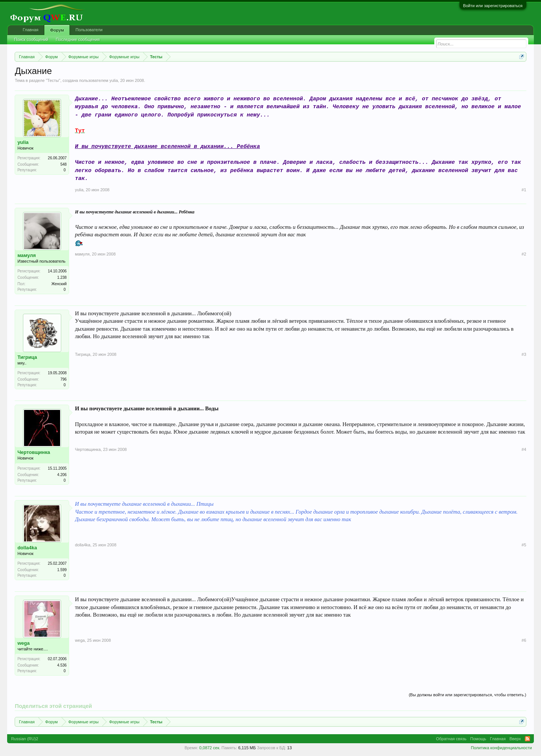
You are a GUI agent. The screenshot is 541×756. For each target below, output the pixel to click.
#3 (524, 354)
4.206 (62, 475)
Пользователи (89, 30)
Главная (30, 30)
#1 (524, 190)
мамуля (26, 255)
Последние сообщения (78, 39)
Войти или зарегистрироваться (493, 6)
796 (64, 379)
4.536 (62, 665)
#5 (524, 545)
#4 (524, 449)
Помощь (478, 739)
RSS (527, 739)
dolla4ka (27, 548)
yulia (114, 80)
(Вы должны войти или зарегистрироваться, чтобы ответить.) (468, 695)
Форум (57, 30)
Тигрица (27, 357)
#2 (524, 254)
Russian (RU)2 (24, 739)
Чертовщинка (34, 452)
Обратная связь (451, 739)
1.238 (62, 277)
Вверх (515, 739)
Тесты (53, 80)
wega (23, 643)
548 (64, 164)
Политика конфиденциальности (501, 748)
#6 (524, 640)
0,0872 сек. (210, 748)
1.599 (62, 570)
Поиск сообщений (31, 39)
